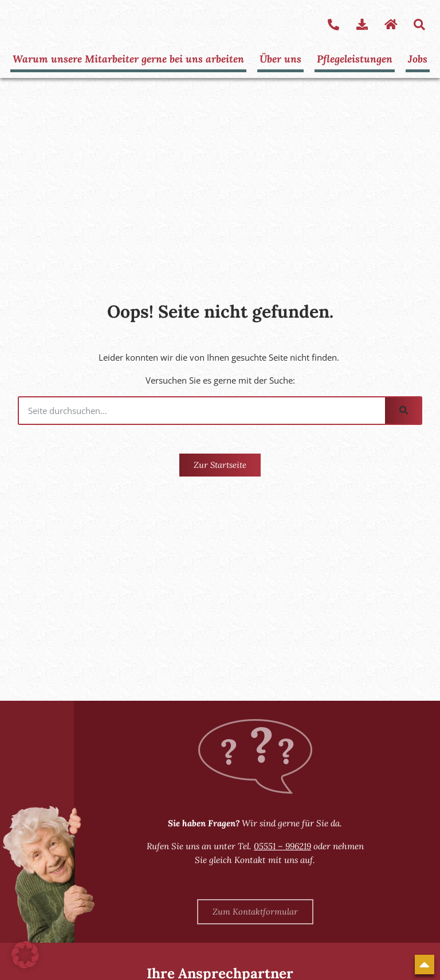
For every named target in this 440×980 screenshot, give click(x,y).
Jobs (417, 58)
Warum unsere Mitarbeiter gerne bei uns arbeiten (129, 58)
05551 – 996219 (282, 846)
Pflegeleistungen (355, 58)
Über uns (281, 58)
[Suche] (403, 411)
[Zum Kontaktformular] (255, 912)
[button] (25, 955)
